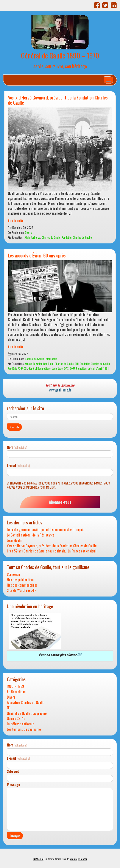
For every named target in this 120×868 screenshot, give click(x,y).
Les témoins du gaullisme (24, 729)
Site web (13, 771)
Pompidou (81, 368)
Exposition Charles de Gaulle (26, 703)
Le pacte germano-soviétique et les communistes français (46, 530)
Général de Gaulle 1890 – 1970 (60, 55)
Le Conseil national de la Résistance (31, 535)
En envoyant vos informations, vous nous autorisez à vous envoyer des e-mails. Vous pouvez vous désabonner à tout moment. (58, 485)
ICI (79, 655)
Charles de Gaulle (51, 237)
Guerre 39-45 (16, 719)
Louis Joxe (57, 368)
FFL (9, 708)
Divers (28, 232)
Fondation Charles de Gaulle (77, 237)
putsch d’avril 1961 (98, 368)
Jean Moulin (15, 541)
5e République (16, 692)
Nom (17, 447)
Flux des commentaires (22, 585)
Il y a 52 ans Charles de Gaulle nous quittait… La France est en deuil (52, 551)
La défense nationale (20, 724)
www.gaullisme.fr (60, 390)
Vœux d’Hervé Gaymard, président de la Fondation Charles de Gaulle (58, 100)
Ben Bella (48, 364)
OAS (66, 368)
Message (13, 785)
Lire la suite (16, 221)
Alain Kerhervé (32, 237)
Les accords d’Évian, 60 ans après (37, 255)
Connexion (13, 574)
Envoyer (15, 836)
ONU (72, 368)
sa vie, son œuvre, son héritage (60, 66)
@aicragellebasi (78, 859)
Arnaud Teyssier (33, 364)
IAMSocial (38, 859)
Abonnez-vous (60, 502)
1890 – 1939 (15, 686)
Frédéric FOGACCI (18, 368)
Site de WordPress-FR (22, 590)
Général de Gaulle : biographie (41, 359)
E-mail (18, 465)
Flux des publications (21, 580)
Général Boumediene (40, 368)
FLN (77, 364)
